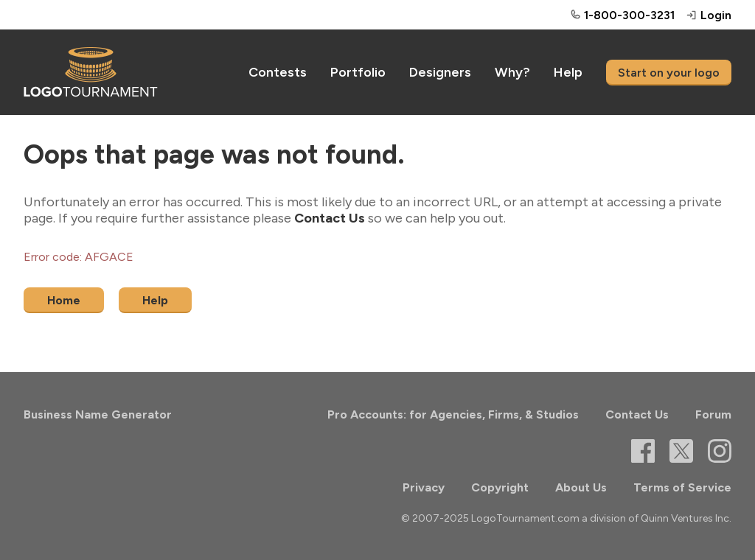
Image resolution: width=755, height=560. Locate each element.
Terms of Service (682, 487)
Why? (512, 72)
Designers (440, 72)
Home (64, 300)
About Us (581, 487)
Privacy (424, 487)
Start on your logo (669, 73)
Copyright (500, 487)
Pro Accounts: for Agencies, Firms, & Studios (453, 414)
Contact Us (330, 218)
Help (568, 72)
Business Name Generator (98, 414)
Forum (713, 414)
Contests (278, 72)
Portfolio (358, 72)
